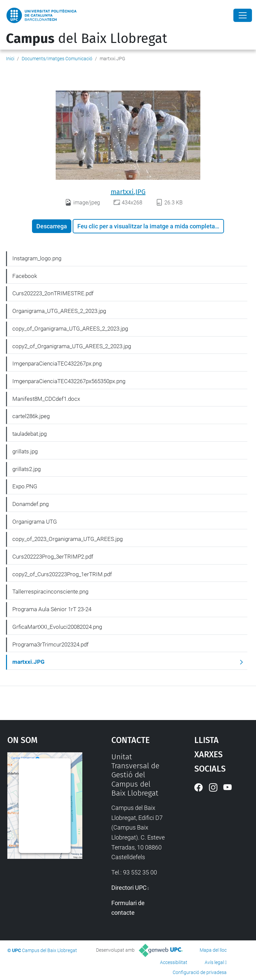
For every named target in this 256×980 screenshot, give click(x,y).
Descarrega (52, 226)
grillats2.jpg (26, 469)
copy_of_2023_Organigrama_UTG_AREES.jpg (67, 539)
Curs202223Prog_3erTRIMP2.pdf (53, 557)
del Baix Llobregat (86, 39)
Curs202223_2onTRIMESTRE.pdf (53, 293)
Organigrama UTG (35, 522)
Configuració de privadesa (200, 972)
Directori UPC (129, 888)
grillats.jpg (25, 451)
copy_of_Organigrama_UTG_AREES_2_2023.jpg (70, 329)
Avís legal (214, 962)
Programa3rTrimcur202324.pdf (50, 644)
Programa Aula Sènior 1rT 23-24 (52, 609)
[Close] (243, 15)
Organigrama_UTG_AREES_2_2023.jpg (59, 311)
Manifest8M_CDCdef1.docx (46, 399)
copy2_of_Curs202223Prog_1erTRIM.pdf (62, 574)
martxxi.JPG (128, 192)
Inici (10, 59)
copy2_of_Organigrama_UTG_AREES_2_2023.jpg (72, 346)
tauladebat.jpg (29, 434)
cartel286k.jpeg (31, 416)
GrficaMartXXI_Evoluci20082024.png (57, 627)
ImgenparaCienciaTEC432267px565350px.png (69, 381)
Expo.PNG (25, 486)
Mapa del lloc (213, 950)
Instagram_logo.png (37, 258)
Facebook (25, 276)
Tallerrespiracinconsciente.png (50, 592)
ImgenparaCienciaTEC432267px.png (57, 364)
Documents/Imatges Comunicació (57, 59)
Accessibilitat (174, 962)
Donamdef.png (30, 504)
